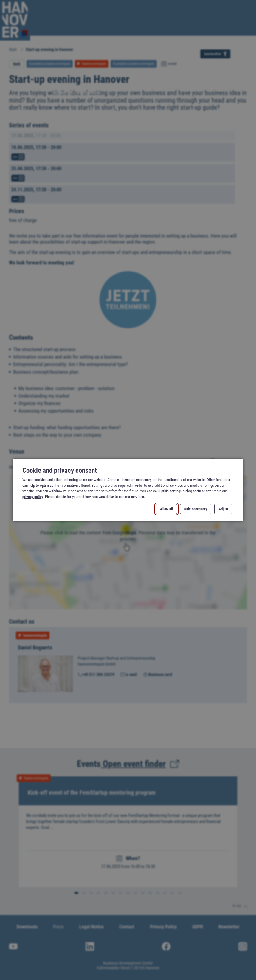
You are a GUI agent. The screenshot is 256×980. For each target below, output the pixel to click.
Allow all (166, 509)
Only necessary (196, 509)
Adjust (223, 509)
